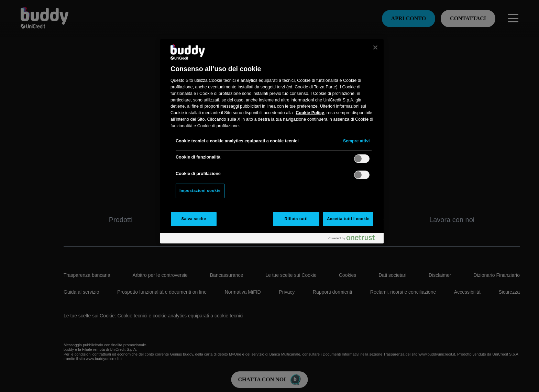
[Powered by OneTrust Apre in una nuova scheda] (354, 239)
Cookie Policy (310, 113)
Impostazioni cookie (200, 190)
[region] (272, 141)
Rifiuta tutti (296, 219)
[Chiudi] (375, 47)
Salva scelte (194, 219)
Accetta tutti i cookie (348, 219)
